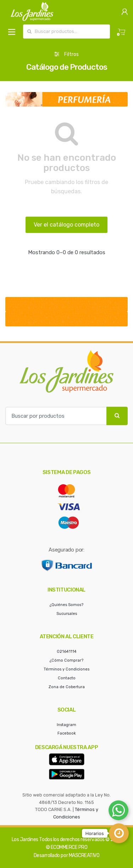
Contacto (67, 678)
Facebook (67, 733)
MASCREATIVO (84, 855)
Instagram (66, 725)
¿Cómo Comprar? (66, 660)
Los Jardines (25, 840)
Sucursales (67, 614)
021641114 (67, 652)
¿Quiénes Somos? (66, 605)
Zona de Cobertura (67, 687)
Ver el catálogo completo (66, 225)
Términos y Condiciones (66, 669)
